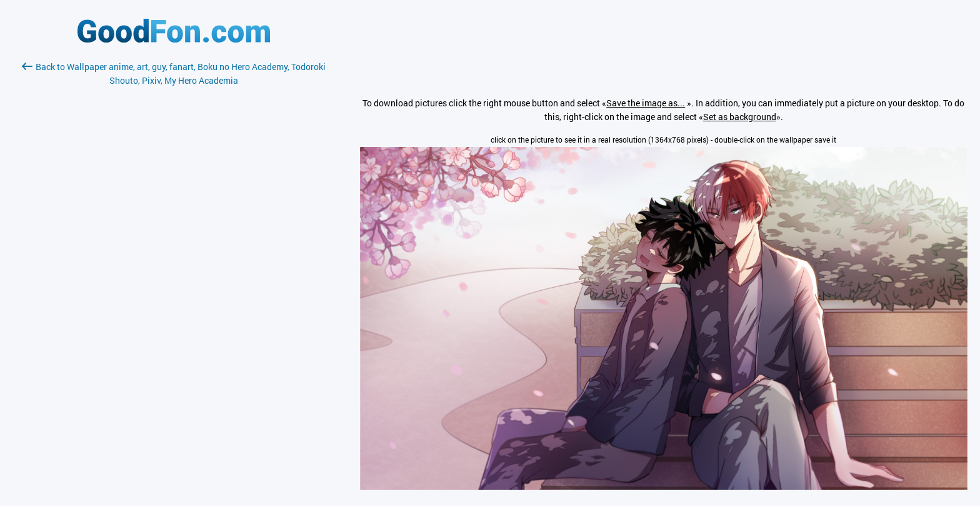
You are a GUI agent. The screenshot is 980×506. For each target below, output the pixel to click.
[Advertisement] (174, 236)
